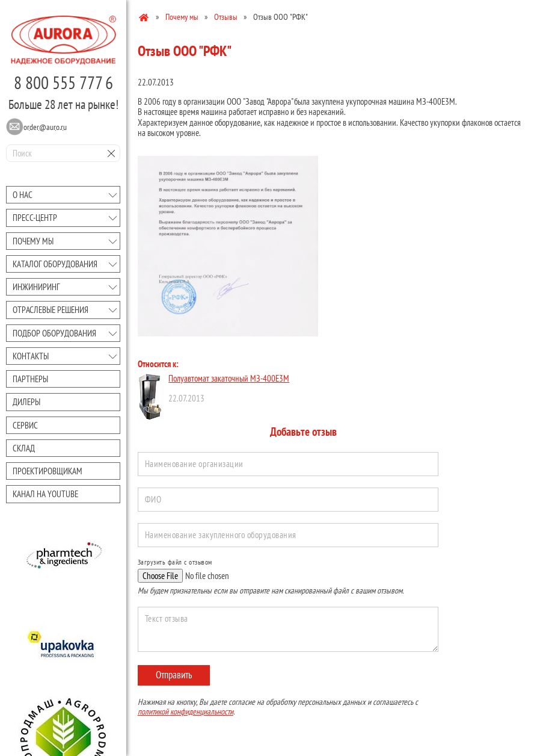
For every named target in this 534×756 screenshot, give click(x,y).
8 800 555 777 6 (63, 82)
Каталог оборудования (55, 264)
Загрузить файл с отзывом (175, 562)
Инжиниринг (36, 287)
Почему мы (33, 241)
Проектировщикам (48, 471)
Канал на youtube (45, 494)
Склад (24, 448)
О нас (23, 195)
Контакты (31, 356)
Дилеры (26, 402)
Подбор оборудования (54, 333)
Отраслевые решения (51, 310)
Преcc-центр (35, 218)
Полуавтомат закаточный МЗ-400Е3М (229, 378)
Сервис (25, 425)
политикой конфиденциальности (186, 711)
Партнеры (30, 379)
